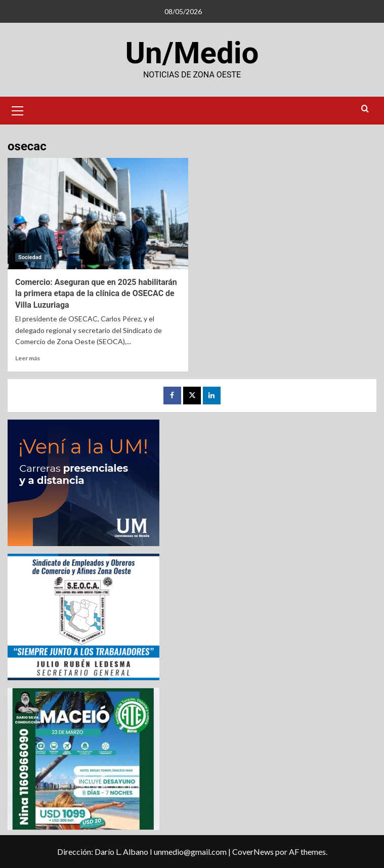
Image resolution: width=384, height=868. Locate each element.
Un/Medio (192, 53)
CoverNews (253, 852)
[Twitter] (192, 396)
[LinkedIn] (212, 396)
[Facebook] (172, 396)
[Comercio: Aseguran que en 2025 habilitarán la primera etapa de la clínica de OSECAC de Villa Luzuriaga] (98, 214)
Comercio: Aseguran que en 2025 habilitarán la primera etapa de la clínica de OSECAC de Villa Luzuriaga (96, 294)
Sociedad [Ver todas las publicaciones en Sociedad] (30, 257)
